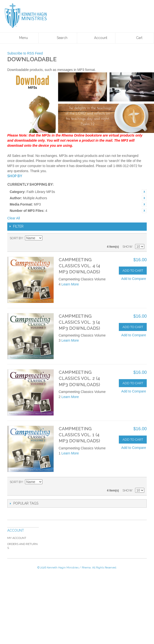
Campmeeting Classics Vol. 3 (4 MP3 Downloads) (79, 322)
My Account (17, 538)
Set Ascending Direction (47, 238)
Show (127, 247)
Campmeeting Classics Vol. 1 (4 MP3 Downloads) (79, 435)
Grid (132, 238)
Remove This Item (144, 192)
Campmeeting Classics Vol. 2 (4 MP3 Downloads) (79, 378)
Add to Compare (134, 279)
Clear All (14, 218)
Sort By (16, 238)
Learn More (70, 284)
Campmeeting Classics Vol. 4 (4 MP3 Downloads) (79, 266)
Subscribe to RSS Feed (25, 53)
